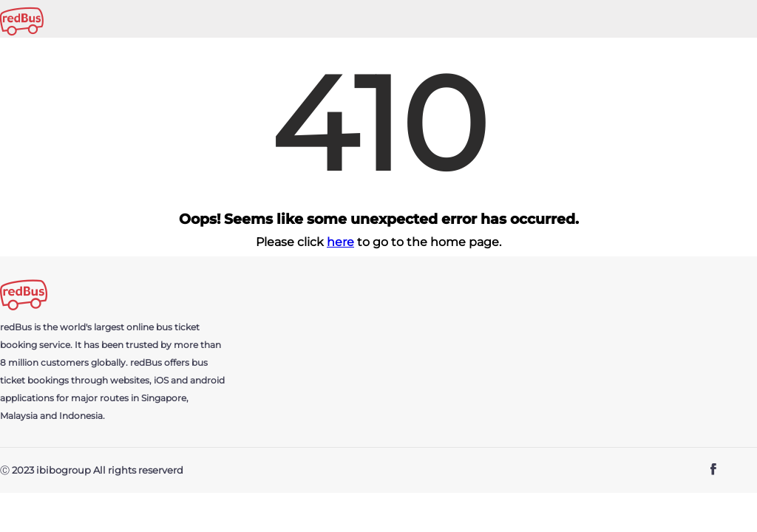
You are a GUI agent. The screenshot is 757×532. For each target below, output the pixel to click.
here (340, 242)
